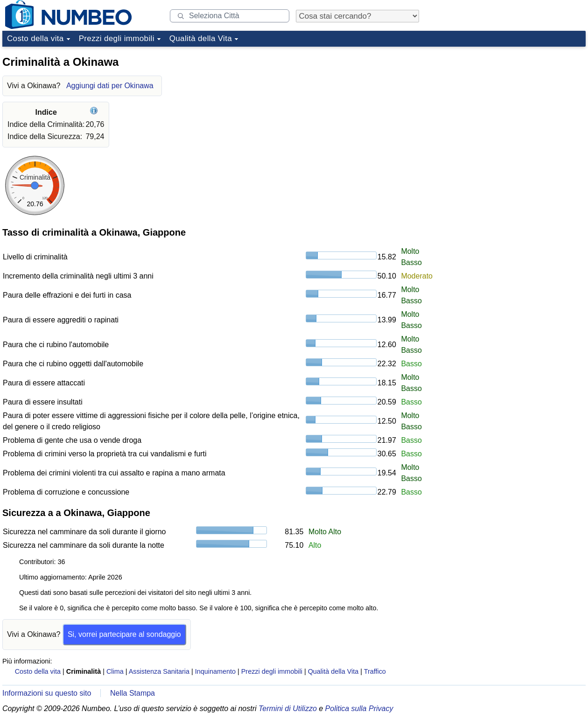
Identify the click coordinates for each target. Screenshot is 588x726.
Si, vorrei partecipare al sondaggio (124, 634)
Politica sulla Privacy (359, 709)
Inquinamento (215, 671)
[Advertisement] (485, 191)
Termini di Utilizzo (288, 709)
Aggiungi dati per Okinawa (110, 86)
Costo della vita (35, 38)
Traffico (375, 671)
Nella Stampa (133, 693)
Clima (115, 671)
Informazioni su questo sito (47, 693)
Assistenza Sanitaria (159, 671)
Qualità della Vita (201, 38)
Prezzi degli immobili (117, 38)
